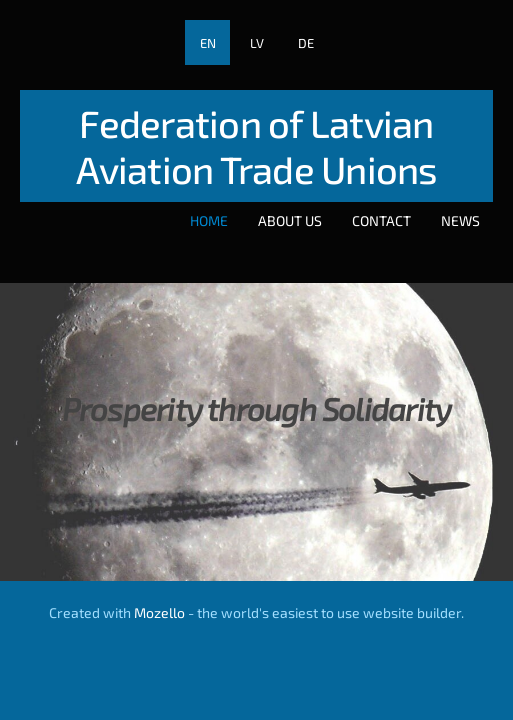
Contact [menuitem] (381, 220)
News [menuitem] (460, 220)
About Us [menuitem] (290, 220)
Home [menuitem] (209, 220)
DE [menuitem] (306, 43)
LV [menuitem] (257, 43)
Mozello (159, 612)
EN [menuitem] (208, 43)
